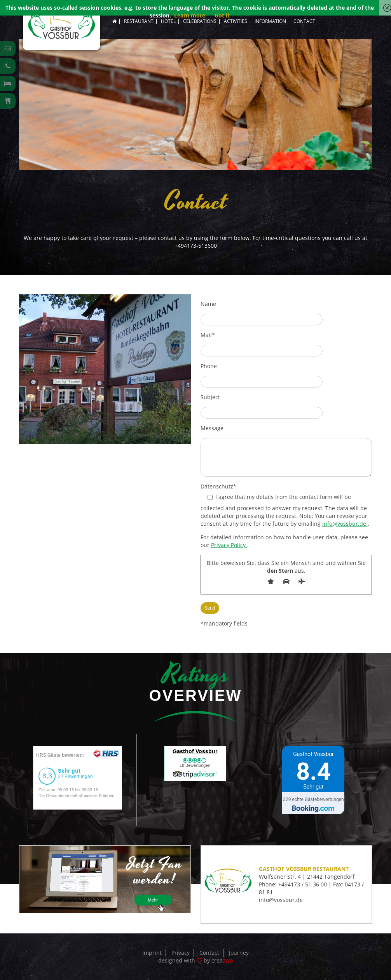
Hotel (168, 21)
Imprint (152, 953)
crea (222, 960)
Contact (304, 21)
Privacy (181, 953)
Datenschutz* (218, 486)
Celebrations (200, 21)
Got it (222, 15)
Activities (236, 21)
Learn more (190, 15)
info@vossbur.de (345, 524)
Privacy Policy (229, 545)
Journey (239, 953)
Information (270, 21)
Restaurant (139, 21)
